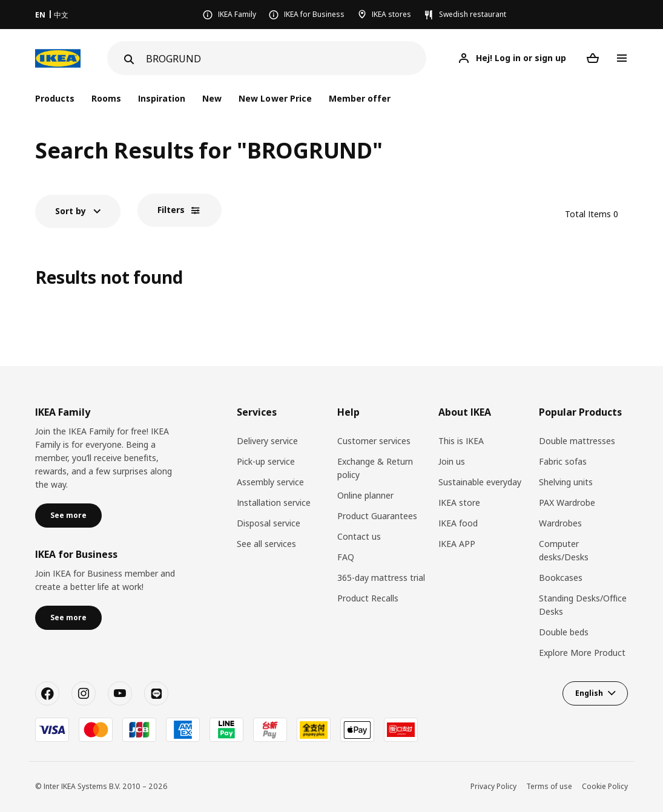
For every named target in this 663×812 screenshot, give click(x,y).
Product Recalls (368, 598)
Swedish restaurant (473, 14)
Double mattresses (577, 441)
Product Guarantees (377, 516)
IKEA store (459, 503)
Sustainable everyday (480, 482)
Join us (452, 461)
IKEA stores (391, 14)
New (212, 98)
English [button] (589, 693)
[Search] (286, 58)
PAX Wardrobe (567, 503)
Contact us (359, 536)
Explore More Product (582, 653)
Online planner (365, 495)
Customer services (374, 441)
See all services (266, 544)
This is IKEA (461, 441)
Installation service (274, 503)
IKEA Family (237, 14)
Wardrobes (560, 523)
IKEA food (458, 523)
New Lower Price (275, 98)
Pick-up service (266, 461)
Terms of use (549, 786)
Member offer (360, 98)
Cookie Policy (605, 786)
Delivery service (267, 441)
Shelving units (566, 482)
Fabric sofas (563, 461)
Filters (171, 210)
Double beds (564, 632)
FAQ (346, 557)
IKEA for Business (314, 14)
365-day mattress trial (381, 578)
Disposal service (269, 523)
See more (68, 515)
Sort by (71, 211)
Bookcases (561, 578)
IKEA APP (457, 544)
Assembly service (270, 482)
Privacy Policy (493, 786)
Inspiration (162, 98)
